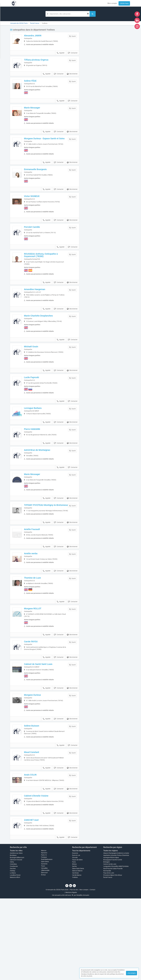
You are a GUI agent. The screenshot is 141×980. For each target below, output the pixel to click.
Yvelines (75, 959)
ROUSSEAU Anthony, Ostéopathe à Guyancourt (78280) (48, 273)
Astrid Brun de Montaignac (44, 488)
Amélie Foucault (39, 575)
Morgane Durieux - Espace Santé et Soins (48, 151)
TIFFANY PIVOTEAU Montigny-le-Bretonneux (47, 548)
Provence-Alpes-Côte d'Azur (113, 957)
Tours (43, 948)
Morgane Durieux (39, 753)
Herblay (13, 952)
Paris (74, 943)
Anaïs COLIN (37, 842)
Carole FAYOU (38, 695)
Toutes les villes (16, 932)
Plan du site (74, 971)
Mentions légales (71, 974)
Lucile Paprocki (38, 401)
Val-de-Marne (77, 957)
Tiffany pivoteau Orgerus (43, 63)
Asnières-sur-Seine (16, 935)
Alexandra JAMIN (40, 36)
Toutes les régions (111, 932)
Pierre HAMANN (39, 460)
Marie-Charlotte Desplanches (45, 335)
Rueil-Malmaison (47, 941)
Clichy (12, 943)
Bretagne (106, 943)
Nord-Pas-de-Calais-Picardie (113, 950)
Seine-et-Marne (77, 952)
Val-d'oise (75, 954)
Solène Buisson (38, 786)
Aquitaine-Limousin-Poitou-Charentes (116, 937)
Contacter (73, 57)
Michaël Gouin (38, 368)
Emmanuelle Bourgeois (42, 185)
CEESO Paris (124, 3)
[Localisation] (68, 14)
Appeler (61, 57)
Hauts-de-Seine (77, 941)
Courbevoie (14, 948)
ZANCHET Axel (38, 898)
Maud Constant (38, 814)
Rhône (74, 946)
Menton (44, 932)
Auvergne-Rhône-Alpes (111, 939)
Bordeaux (13, 937)
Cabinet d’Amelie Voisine (43, 870)
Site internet (72, 84)
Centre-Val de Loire (110, 946)
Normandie (107, 952)
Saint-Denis (45, 943)
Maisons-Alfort (15, 959)
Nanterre (44, 934)
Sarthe (74, 948)
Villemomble (45, 952)
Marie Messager (39, 119)
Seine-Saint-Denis (78, 950)
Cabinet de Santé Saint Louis (45, 723)
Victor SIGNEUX (39, 213)
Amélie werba (38, 603)
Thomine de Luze (39, 631)
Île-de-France (108, 959)
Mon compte (112, 3)
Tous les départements (81, 932)
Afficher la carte (107, 60)
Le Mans (13, 954)
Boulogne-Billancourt (17, 939)
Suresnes (44, 945)
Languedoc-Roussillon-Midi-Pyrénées (116, 948)
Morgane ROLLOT (40, 662)
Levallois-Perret (15, 957)
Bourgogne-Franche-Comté (113, 941)
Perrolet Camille (39, 244)
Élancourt (44, 954)
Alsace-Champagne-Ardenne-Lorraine (116, 935)
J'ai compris (132, 973)
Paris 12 (44, 937)
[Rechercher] (93, 14)
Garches (13, 950)
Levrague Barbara (40, 432)
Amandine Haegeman (42, 307)
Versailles (44, 950)
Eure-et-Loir (76, 937)
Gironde (75, 939)
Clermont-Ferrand (16, 941)
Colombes (13, 946)
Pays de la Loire (109, 954)
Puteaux (44, 939)
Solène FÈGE (37, 91)
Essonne (75, 935)
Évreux (43, 956)
